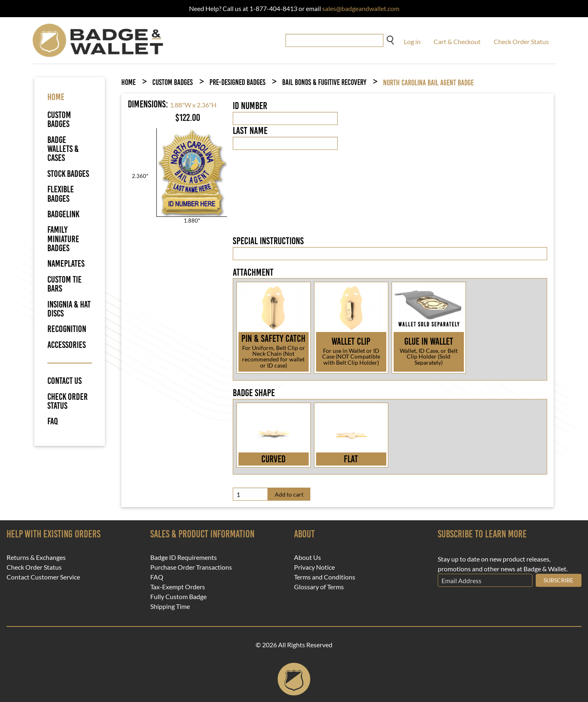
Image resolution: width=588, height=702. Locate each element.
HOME (56, 97)
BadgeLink (63, 214)
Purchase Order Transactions (191, 567)
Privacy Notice (314, 567)
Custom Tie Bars (65, 284)
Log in (412, 41)
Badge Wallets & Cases (63, 149)
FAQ (53, 421)
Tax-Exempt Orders (178, 587)
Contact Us (65, 381)
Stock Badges (68, 174)
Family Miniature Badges (63, 239)
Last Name (250, 131)
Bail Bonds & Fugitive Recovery (324, 82)
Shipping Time (170, 606)
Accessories (67, 345)
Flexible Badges (61, 194)
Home (128, 82)
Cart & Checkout (457, 41)
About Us (307, 557)
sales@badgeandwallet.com (361, 8)
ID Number (250, 106)
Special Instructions (268, 241)
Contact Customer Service (43, 577)
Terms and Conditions (325, 577)
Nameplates (66, 264)
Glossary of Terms (319, 587)
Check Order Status (521, 41)
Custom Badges (59, 119)
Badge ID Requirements (184, 557)
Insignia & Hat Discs (69, 309)
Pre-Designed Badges (237, 82)
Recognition (67, 329)
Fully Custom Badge (178, 597)
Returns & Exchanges (36, 557)
